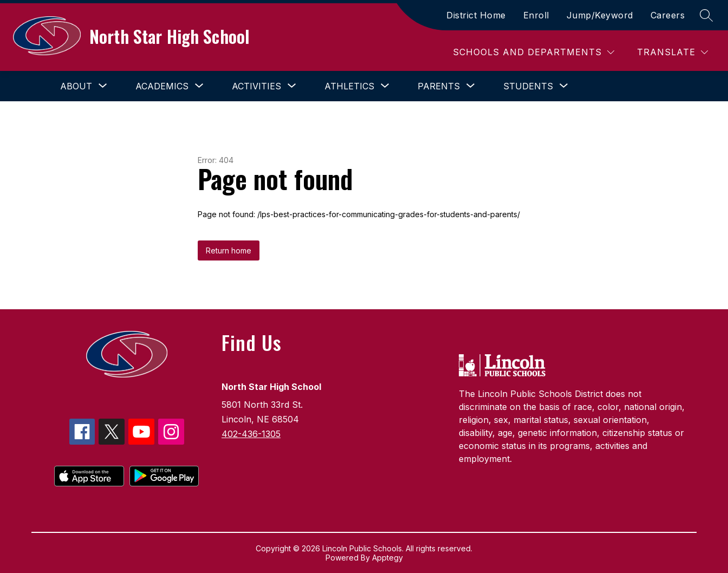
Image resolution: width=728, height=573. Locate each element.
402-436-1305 (251, 434)
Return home (229, 250)
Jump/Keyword (600, 15)
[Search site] (706, 15)
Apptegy (388, 558)
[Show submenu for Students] (528, 86)
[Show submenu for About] (76, 86)
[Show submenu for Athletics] (349, 86)
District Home (476, 15)
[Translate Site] (672, 52)
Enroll (536, 15)
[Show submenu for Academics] (162, 86)
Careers (668, 15)
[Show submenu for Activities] (256, 86)
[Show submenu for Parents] (439, 86)
